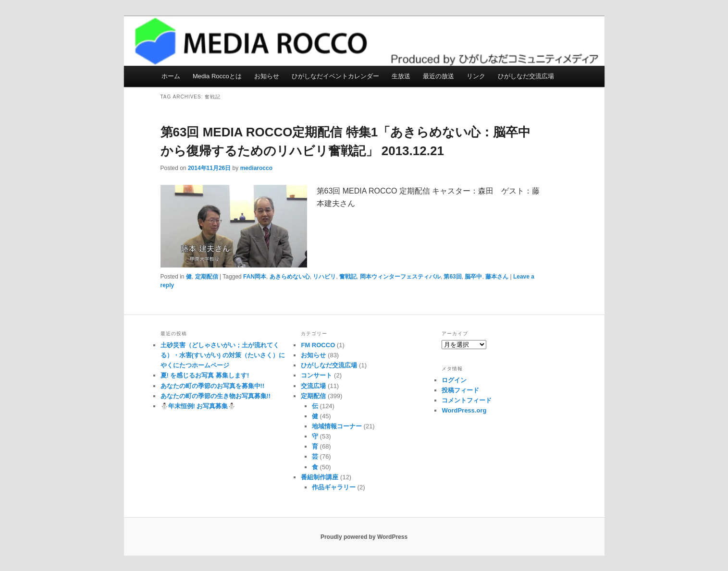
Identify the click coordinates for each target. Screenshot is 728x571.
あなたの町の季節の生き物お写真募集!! (216, 396)
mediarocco (256, 168)
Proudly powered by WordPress (364, 537)
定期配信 (207, 277)
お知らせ (267, 76)
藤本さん (497, 277)
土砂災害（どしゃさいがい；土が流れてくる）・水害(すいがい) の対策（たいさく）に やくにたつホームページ (223, 355)
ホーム (171, 76)
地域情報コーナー (337, 426)
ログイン (454, 380)
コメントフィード (467, 400)
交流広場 (313, 386)
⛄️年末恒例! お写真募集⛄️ (198, 406)
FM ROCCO (318, 345)
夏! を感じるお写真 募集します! (205, 375)
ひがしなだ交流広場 (526, 76)
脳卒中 (473, 277)
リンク (476, 76)
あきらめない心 (290, 277)
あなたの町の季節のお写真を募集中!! (213, 386)
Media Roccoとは (217, 76)
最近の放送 (438, 76)
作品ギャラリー (334, 487)
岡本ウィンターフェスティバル (400, 277)
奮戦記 (348, 277)
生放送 (401, 76)
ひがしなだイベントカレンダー (335, 76)
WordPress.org (464, 410)
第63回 (452, 277)
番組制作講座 (320, 477)
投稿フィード (460, 390)
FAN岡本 (255, 277)
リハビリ (324, 277)
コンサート (316, 375)
